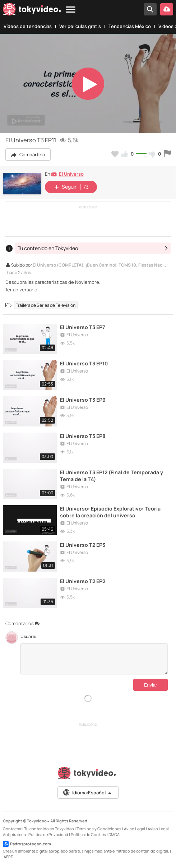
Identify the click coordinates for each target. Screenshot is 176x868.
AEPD (8, 857)
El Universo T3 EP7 (83, 327)
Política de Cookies (88, 834)
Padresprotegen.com (27, 844)
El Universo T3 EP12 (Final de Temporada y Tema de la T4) (112, 476)
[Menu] (71, 10)
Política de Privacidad (48, 834)
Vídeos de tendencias (28, 26)
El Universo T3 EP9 (83, 400)
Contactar (12, 829)
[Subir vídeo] (167, 9)
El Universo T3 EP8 (83, 436)
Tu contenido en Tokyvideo (49, 829)
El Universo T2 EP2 (83, 581)
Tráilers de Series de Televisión (46, 305)
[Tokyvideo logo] (32, 11)
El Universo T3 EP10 (84, 363)
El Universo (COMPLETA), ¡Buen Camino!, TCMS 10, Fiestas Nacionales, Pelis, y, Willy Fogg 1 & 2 (101, 266)
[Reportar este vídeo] (167, 154)
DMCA (114, 834)
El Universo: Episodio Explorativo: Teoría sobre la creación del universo (110, 512)
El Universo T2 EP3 (83, 545)
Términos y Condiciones (99, 829)
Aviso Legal (135, 829)
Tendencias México (130, 26)
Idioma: (87, 793)
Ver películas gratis (80, 26)
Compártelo (28, 154)
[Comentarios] (94, 659)
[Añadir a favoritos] (115, 154)
